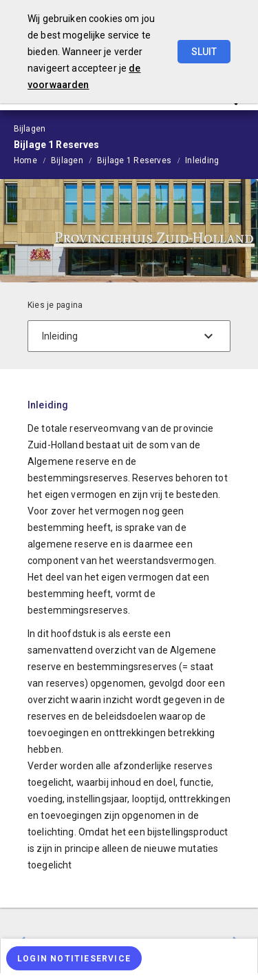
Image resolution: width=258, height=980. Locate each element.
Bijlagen (67, 160)
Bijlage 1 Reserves (134, 160)
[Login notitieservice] (74, 958)
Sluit (204, 52)
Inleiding (202, 160)
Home (25, 160)
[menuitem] (32, 160)
